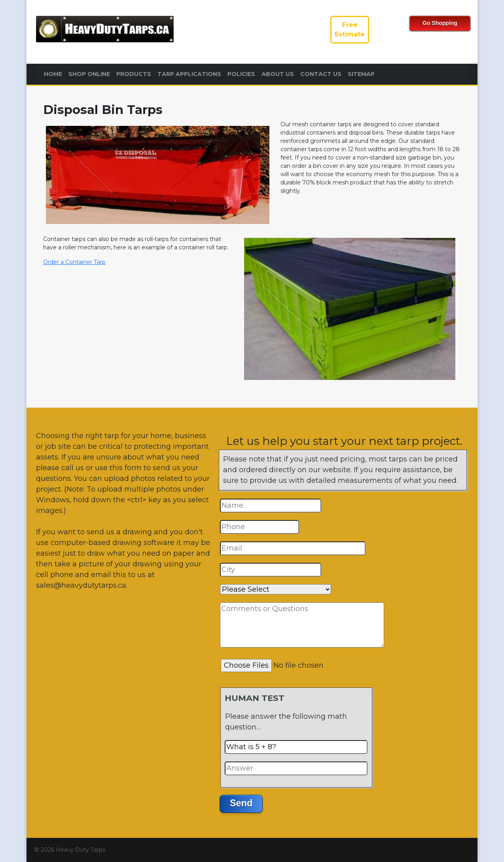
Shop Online (89, 74)
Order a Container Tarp (74, 262)
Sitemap (361, 74)
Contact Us (321, 74)
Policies (241, 74)
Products (134, 74)
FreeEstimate (350, 29)
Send (241, 803)
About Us (278, 74)
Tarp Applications (189, 74)
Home (53, 74)
